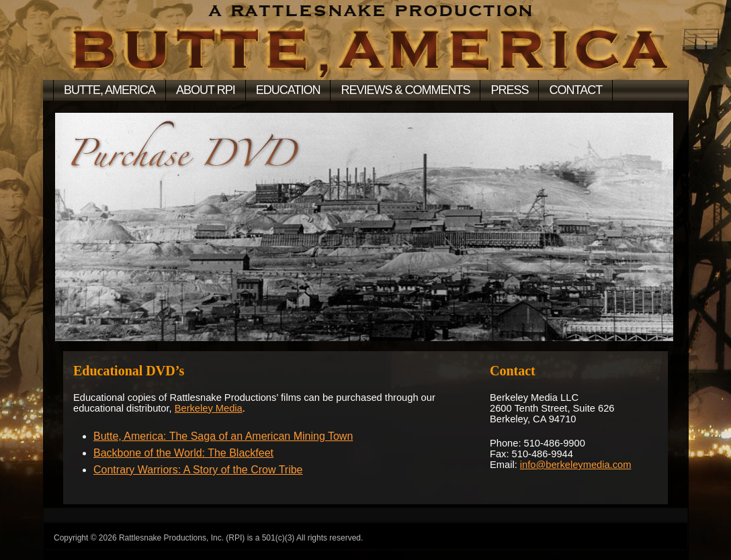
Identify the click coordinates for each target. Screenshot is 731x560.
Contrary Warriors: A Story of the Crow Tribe (198, 470)
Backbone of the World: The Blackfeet (183, 453)
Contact (575, 90)
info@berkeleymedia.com (576, 465)
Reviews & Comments (405, 90)
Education (288, 90)
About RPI (206, 90)
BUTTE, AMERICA (110, 90)
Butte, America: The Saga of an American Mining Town (223, 436)
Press (509, 90)
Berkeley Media (209, 408)
